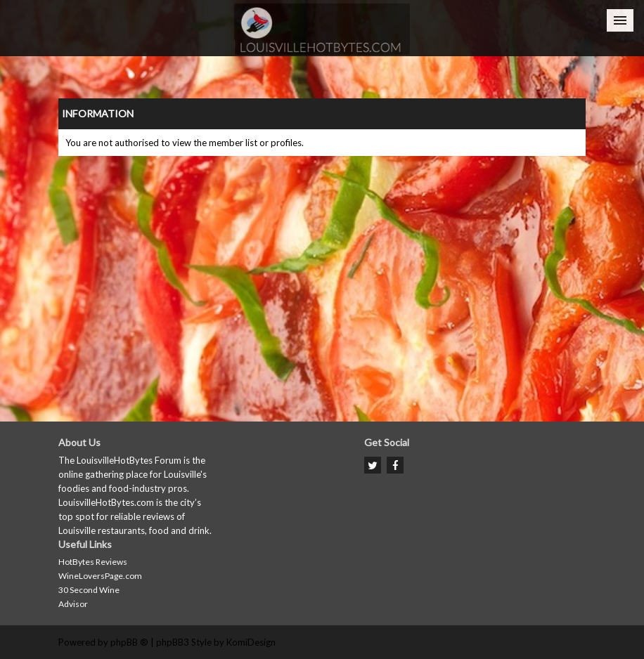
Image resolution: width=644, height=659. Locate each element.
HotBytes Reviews (93, 562)
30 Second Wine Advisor (89, 597)
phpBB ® (129, 642)
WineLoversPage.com (100, 576)
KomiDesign (251, 642)
